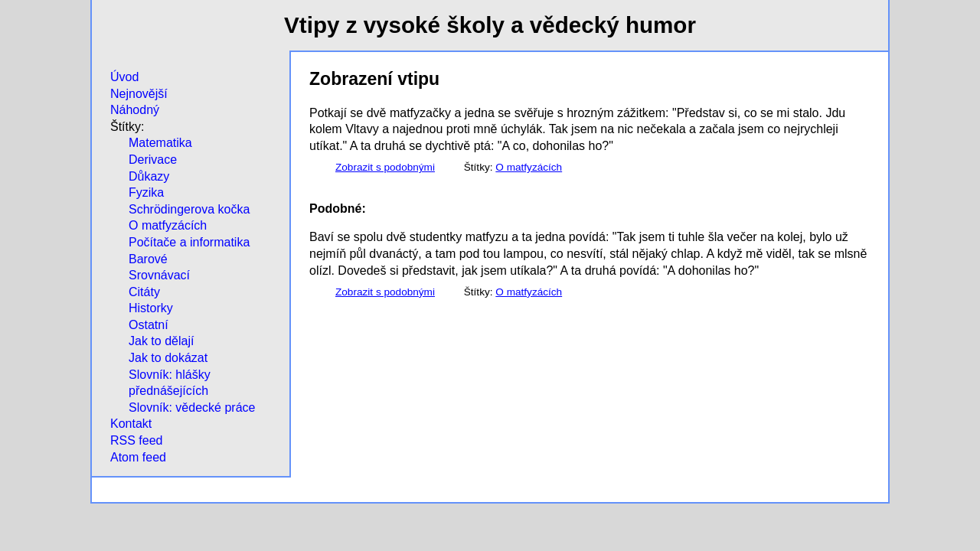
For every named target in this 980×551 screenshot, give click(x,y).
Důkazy (149, 176)
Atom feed (138, 457)
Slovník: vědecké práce (192, 408)
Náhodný (135, 110)
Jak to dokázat (168, 358)
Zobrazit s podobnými (385, 167)
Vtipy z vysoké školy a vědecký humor (490, 25)
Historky (151, 308)
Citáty (144, 292)
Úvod (124, 77)
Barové (148, 259)
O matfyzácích (168, 225)
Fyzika (146, 192)
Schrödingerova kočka (189, 209)
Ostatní (149, 325)
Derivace (153, 160)
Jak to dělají (161, 341)
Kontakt (131, 424)
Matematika (160, 143)
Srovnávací (159, 275)
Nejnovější (139, 94)
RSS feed (136, 440)
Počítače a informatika (189, 242)
